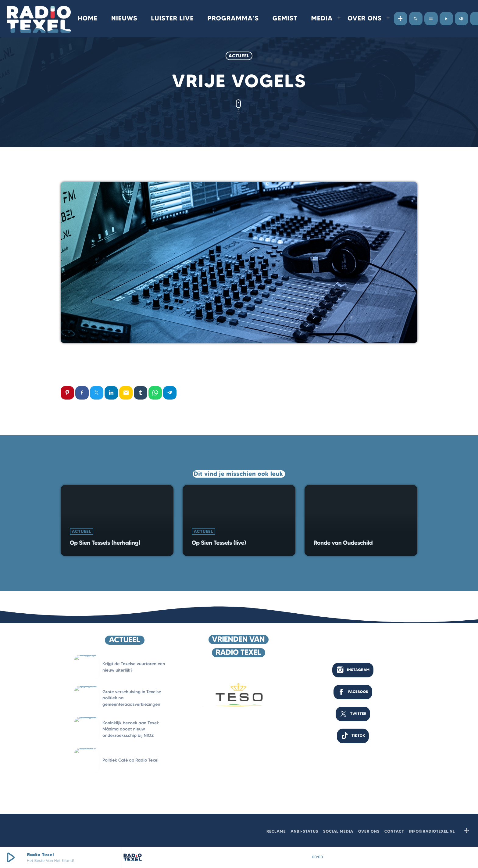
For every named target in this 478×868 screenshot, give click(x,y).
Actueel (239, 56)
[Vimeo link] (39, 19)
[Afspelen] (446, 19)
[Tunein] (401, 19)
